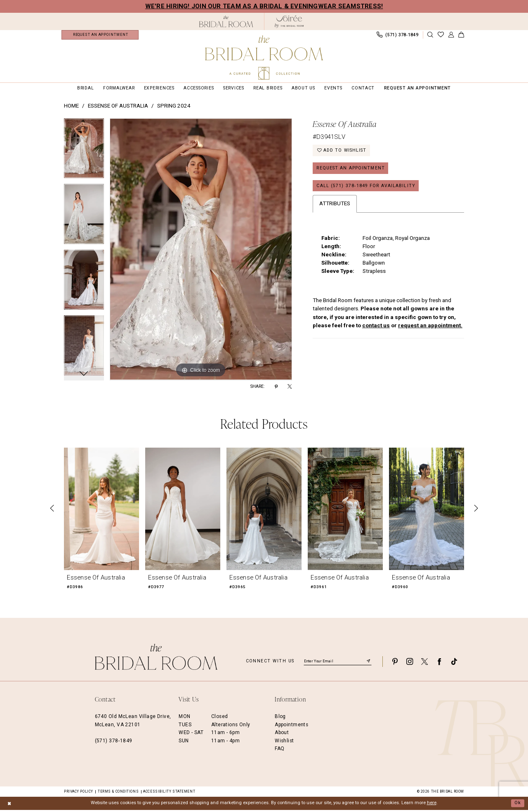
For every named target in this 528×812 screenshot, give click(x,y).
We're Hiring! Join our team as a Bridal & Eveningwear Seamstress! (264, 6)
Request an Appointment (351, 170)
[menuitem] (100, 36)
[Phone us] (397, 36)
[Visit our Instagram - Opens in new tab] (410, 664)
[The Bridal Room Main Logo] (264, 57)
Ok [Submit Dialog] (518, 805)
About (282, 735)
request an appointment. (430, 328)
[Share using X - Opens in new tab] (290, 389)
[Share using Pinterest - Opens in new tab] (276, 389)
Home (71, 108)
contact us (376, 328)
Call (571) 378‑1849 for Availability (366, 188)
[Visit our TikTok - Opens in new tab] (454, 664)
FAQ (279, 751)
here (432, 805)
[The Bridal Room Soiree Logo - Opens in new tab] (289, 22)
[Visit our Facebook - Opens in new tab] (439, 664)
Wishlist (284, 743)
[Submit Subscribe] (368, 664)
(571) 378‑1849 (114, 743)
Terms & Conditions (118, 793)
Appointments (291, 727)
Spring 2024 (174, 108)
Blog (280, 719)
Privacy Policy (79, 793)
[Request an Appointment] (100, 36)
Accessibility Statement (169, 793)
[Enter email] (338, 664)
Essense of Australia (118, 108)
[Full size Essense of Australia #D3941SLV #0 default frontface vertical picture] (201, 252)
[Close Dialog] (9, 805)
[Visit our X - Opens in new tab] (424, 664)
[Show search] (430, 36)
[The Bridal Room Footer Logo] (156, 659)
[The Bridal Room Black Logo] (226, 21)
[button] (451, 36)
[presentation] (101, 511)
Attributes (335, 206)
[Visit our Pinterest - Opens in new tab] (395, 664)
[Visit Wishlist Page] (441, 36)
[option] (84, 154)
